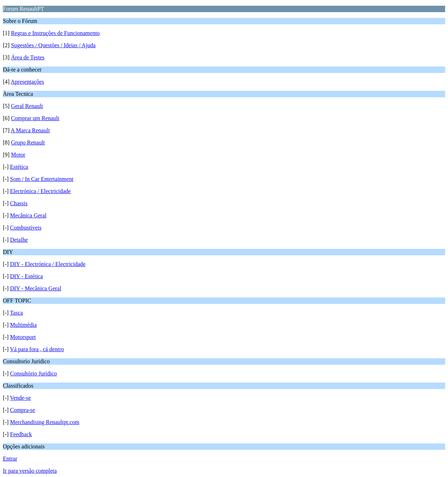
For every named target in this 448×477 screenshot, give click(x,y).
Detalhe (19, 240)
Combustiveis (26, 228)
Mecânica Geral (28, 215)
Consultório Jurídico (33, 373)
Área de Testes (28, 57)
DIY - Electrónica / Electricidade (48, 264)
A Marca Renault (30, 130)
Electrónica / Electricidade (40, 191)
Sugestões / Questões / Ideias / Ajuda (53, 45)
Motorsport (23, 337)
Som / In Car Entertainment (42, 179)
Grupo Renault (28, 142)
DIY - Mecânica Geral (36, 288)
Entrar (10, 459)
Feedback (21, 434)
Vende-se (21, 398)
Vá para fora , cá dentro (37, 349)
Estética (19, 167)
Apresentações (27, 82)
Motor (18, 155)
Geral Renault (27, 106)
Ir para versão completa (30, 471)
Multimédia (23, 325)
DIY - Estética (26, 276)
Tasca (16, 313)
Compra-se (23, 410)
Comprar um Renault (35, 118)
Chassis (19, 203)
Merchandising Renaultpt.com (45, 422)
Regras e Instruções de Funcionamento (55, 33)
